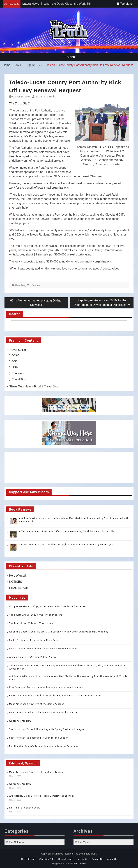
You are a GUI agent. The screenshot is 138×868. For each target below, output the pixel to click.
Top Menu (125, 4)
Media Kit (82, 859)
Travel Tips (19, 379)
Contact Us (97, 859)
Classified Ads (47, 859)
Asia (15, 361)
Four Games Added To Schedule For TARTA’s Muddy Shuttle (43, 712)
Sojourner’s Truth (45, 97)
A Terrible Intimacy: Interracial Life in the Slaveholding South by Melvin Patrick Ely (67, 531)
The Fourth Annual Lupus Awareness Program (36, 615)
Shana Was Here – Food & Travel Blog (34, 386)
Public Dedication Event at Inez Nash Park (34, 640)
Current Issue (28, 859)
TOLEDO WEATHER (69, 467)
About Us (112, 859)
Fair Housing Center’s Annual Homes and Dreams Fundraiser (44, 746)
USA (15, 367)
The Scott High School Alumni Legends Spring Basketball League (47, 729)
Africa (16, 355)
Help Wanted (17, 576)
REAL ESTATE (19, 588)
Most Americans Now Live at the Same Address (37, 704)
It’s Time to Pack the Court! (25, 808)
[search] (66, 325)
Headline (20, 285)
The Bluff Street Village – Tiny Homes (31, 623)
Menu (69, 57)
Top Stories (34, 285)
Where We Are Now (20, 721)
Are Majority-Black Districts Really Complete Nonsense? (42, 796)
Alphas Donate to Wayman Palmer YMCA (33, 657)
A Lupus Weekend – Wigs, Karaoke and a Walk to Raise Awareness (48, 606)
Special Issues (66, 859)
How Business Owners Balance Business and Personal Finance (46, 687)
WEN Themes (79, 863)
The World (19, 373)
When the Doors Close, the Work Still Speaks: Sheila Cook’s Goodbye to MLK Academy (59, 632)
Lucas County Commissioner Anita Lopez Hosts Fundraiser (43, 649)
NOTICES (16, 582)
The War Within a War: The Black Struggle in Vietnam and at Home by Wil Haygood (67, 545)
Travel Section (18, 350)
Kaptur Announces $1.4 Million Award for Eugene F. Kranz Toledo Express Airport (56, 696)
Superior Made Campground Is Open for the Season (39, 738)
